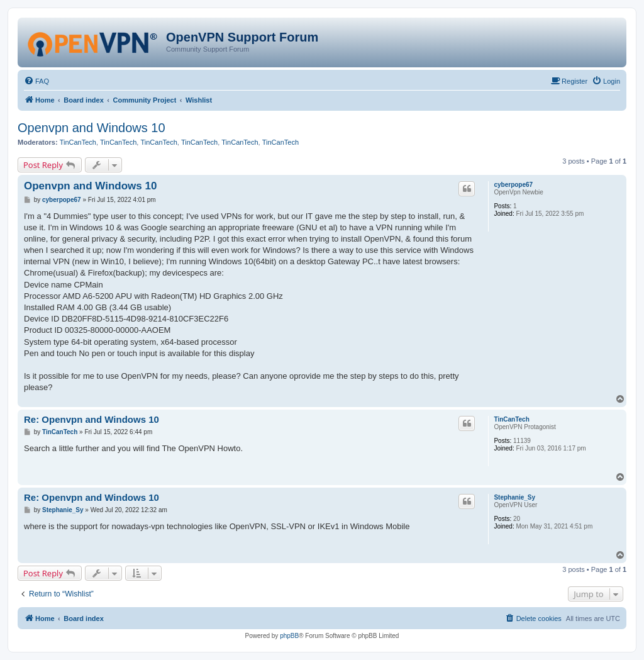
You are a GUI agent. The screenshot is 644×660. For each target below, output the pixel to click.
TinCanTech (78, 142)
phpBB (289, 636)
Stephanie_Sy (514, 497)
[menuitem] (36, 81)
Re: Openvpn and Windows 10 (92, 419)
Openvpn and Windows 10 (92, 128)
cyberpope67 (513, 185)
